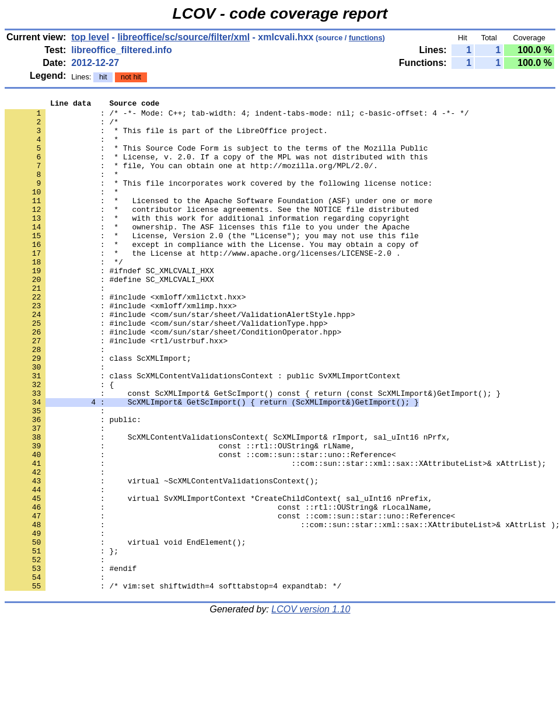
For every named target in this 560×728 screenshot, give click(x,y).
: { (59, 442)
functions (366, 38)
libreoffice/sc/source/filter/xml (183, 37)
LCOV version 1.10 (311, 707)
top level (90, 37)
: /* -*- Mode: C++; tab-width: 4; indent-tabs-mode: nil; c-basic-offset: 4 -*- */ (237, 116)
